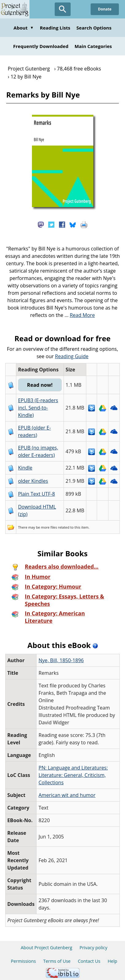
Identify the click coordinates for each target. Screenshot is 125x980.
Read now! (40, 385)
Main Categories (93, 46)
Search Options (94, 28)
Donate (105, 9)
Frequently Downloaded (41, 46)
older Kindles (33, 481)
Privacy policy (94, 948)
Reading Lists (55, 28)
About (24, 28)
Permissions (23, 961)
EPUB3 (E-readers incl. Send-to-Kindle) (38, 408)
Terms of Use (57, 961)
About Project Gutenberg (46, 948)
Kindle (25, 468)
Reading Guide (72, 356)
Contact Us (89, 961)
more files (49, 527)
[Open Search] (63, 9)
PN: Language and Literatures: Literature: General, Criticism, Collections (73, 775)
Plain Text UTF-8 (37, 494)
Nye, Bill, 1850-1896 (61, 660)
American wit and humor (67, 795)
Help (112, 961)
